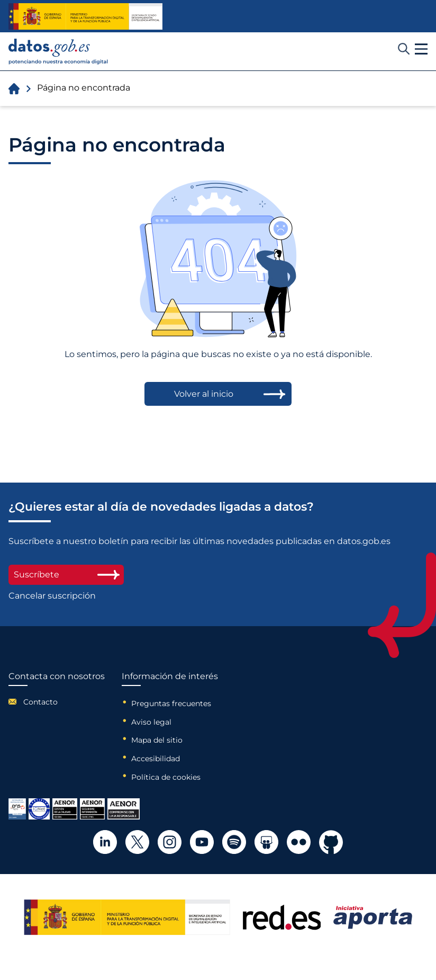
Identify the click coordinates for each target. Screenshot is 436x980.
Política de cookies (166, 777)
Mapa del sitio (157, 740)
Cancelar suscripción (52, 596)
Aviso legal (151, 722)
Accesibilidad (156, 759)
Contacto (40, 702)
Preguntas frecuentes (171, 703)
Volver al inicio (204, 394)
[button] (421, 49)
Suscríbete (66, 574)
